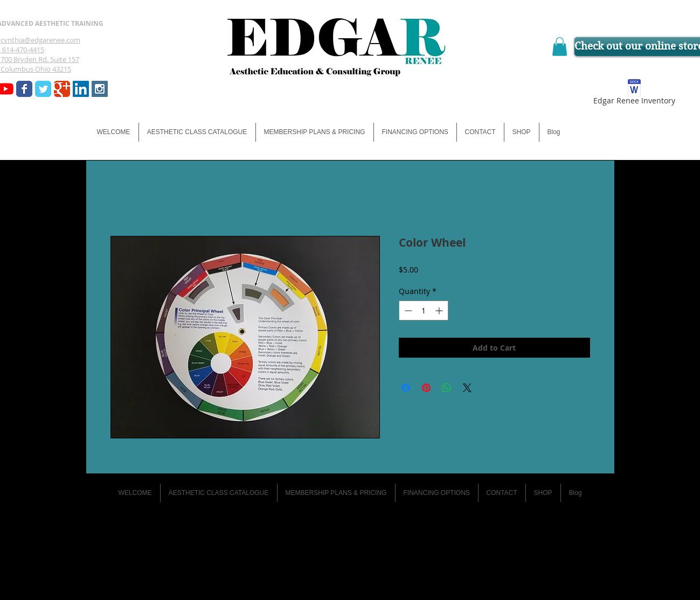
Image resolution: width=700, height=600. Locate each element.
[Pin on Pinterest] (426, 388)
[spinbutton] (424, 311)
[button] (560, 47)
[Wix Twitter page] (43, 89)
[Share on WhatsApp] (447, 388)
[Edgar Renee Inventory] (635, 94)
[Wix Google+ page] (62, 89)
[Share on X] (467, 388)
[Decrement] (407, 311)
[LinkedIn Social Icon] (81, 89)
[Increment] (440, 311)
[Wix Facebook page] (24, 89)
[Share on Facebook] (406, 388)
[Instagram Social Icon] (100, 89)
